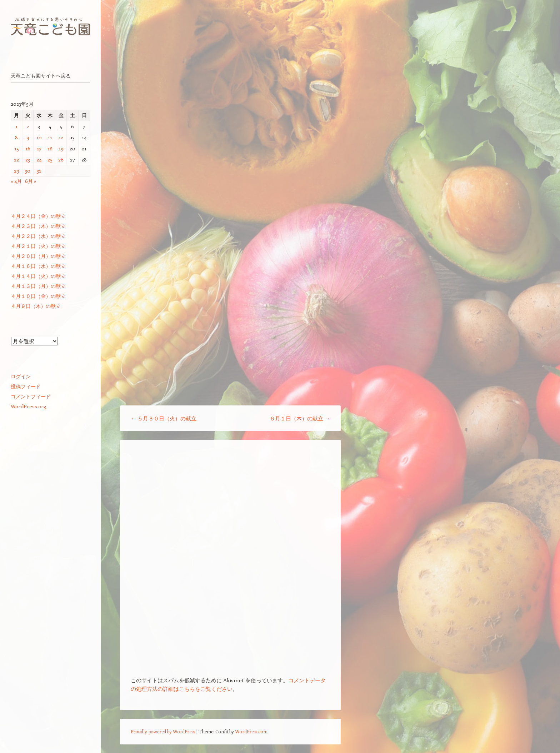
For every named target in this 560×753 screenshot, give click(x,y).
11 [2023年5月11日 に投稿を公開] (50, 137)
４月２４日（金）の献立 (38, 216)
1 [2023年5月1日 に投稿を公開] (16, 126)
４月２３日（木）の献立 (38, 226)
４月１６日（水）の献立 (38, 266)
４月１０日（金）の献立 (38, 296)
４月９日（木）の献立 (36, 306)
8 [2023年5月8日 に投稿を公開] (16, 137)
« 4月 (16, 181)
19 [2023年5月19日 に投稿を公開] (61, 148)
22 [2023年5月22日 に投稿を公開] (16, 159)
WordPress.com (251, 731)
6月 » (31, 181)
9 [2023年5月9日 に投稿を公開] (28, 137)
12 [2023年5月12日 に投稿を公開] (61, 137)
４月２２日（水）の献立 (38, 236)
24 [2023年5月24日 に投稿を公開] (39, 159)
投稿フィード (26, 386)
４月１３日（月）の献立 (38, 286)
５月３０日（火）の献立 (164, 418)
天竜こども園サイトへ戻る (41, 76)
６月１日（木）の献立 (300, 418)
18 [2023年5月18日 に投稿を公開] (50, 148)
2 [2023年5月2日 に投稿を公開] (28, 126)
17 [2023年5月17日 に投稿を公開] (39, 148)
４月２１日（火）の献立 (38, 246)
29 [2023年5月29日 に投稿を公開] (17, 171)
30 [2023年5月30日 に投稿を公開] (28, 171)
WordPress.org (29, 406)
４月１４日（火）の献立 (38, 276)
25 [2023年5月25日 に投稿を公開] (50, 159)
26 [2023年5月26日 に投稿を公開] (61, 159)
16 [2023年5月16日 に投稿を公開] (28, 148)
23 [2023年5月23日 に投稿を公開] (28, 159)
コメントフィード (31, 396)
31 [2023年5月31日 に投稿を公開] (39, 171)
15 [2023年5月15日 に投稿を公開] (17, 148)
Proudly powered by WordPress (163, 731)
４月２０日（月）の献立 (38, 256)
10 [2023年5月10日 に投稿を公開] (39, 137)
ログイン (21, 376)
